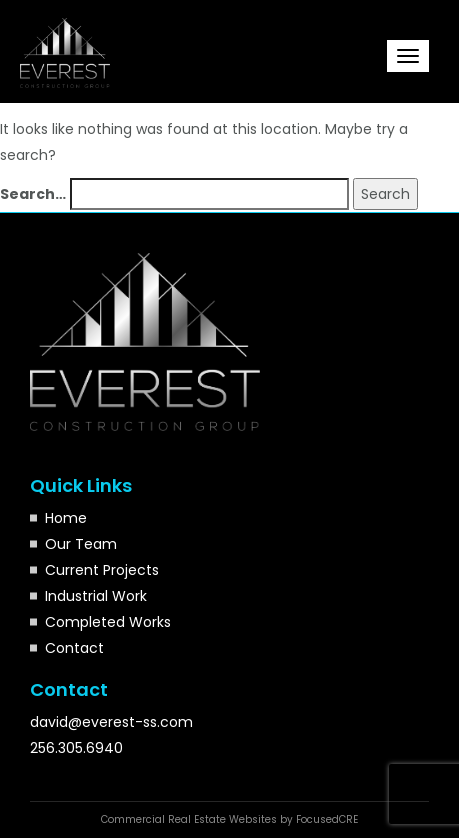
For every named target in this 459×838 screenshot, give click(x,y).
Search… (33, 194)
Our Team (81, 544)
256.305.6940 (76, 748)
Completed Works (108, 622)
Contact (74, 648)
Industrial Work (96, 596)
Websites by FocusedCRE (293, 819)
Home (66, 518)
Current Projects (102, 570)
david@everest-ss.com (111, 722)
